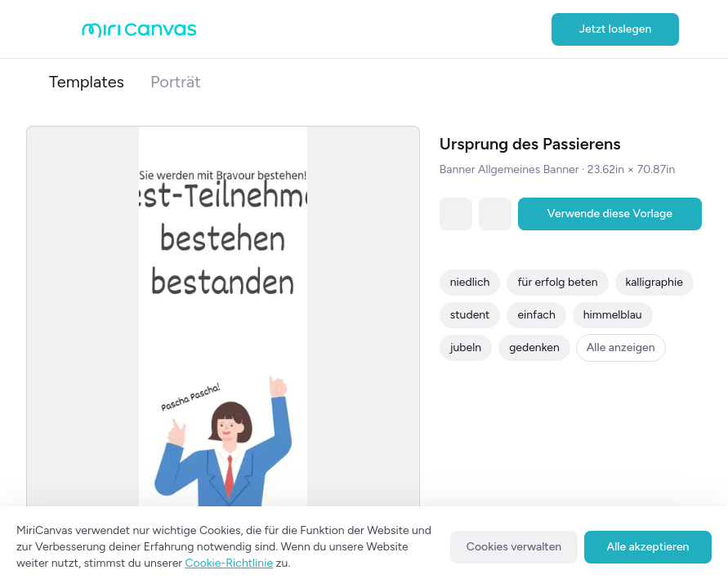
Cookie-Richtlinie (230, 563)
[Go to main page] (139, 34)
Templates (87, 82)
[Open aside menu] (65, 29)
